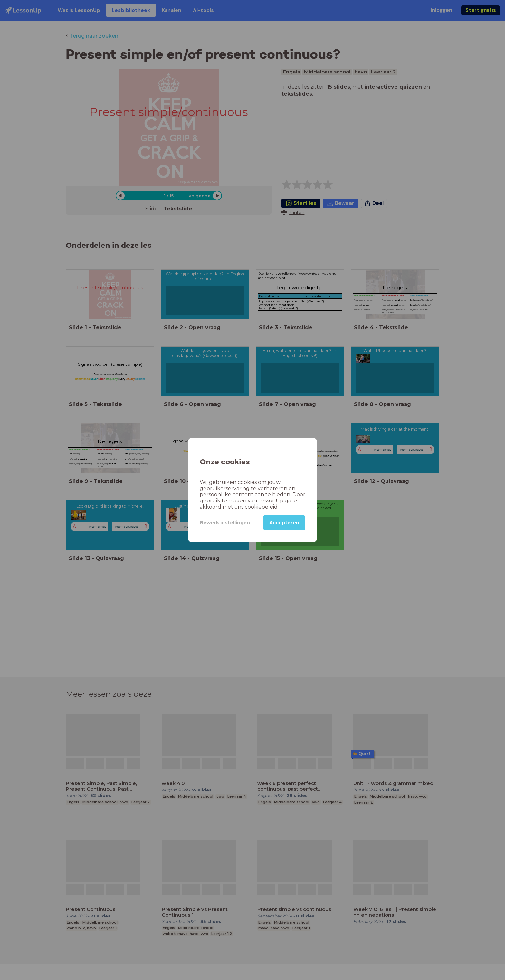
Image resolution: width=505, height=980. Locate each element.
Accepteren (284, 523)
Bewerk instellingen (225, 523)
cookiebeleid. (262, 507)
